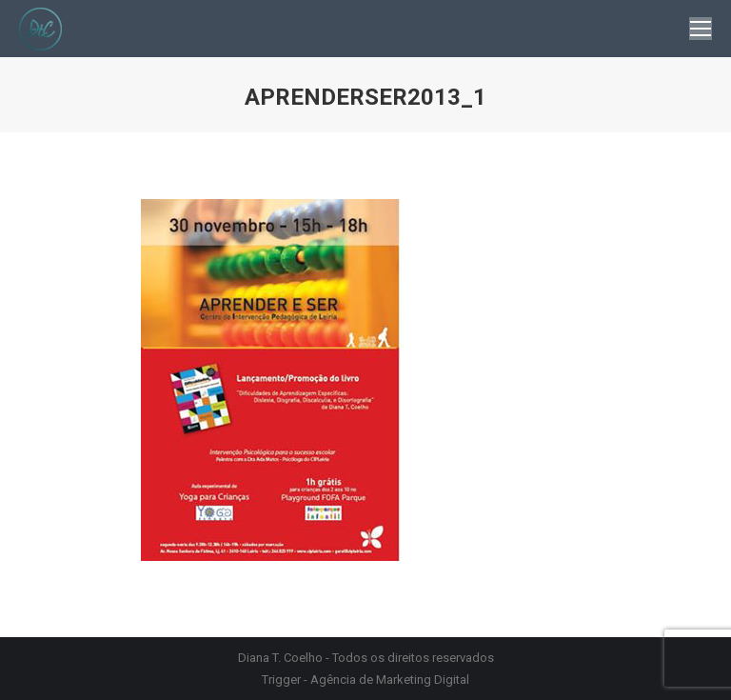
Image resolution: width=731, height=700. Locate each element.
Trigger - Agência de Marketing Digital (365, 680)
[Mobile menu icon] (701, 29)
